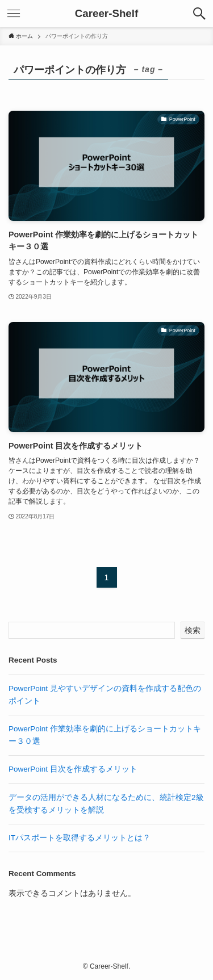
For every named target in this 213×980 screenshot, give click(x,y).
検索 (193, 630)
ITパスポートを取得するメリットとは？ (80, 838)
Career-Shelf (107, 14)
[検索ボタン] (199, 14)
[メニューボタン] (14, 14)
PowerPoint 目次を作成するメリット (73, 769)
